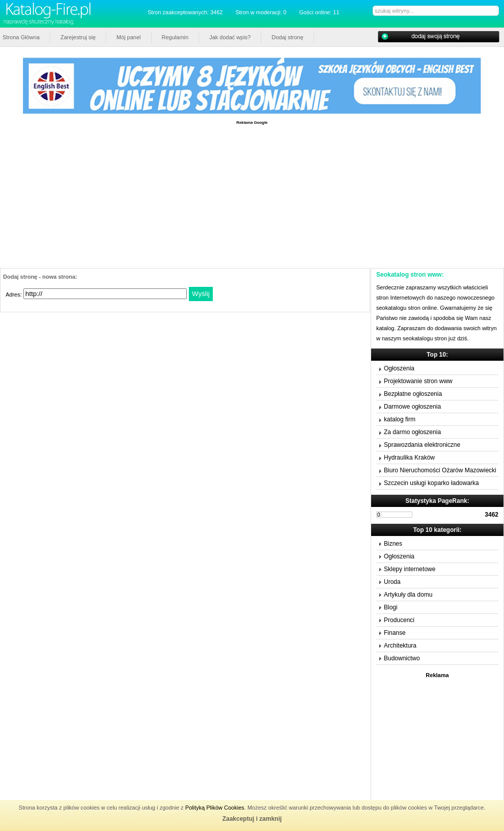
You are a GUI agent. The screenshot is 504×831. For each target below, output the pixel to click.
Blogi (391, 607)
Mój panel (129, 37)
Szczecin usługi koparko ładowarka (431, 483)
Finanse (395, 633)
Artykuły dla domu (408, 595)
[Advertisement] (252, 197)
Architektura (400, 646)
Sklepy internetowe (410, 569)
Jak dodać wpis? (230, 37)
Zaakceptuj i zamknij (252, 819)
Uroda (392, 582)
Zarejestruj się (78, 37)
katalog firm (400, 419)
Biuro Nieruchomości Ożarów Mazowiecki (440, 470)
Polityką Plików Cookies (215, 808)
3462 (492, 515)
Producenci (399, 620)
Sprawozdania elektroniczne (422, 445)
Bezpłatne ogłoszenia (413, 394)
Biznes (393, 544)
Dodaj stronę (287, 37)
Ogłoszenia (399, 368)
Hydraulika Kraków (409, 458)
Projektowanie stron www (418, 381)
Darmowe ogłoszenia (412, 407)
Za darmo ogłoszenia (412, 432)
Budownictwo (402, 658)
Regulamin (175, 37)
